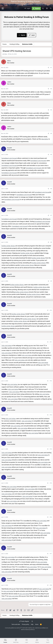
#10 (51, 310)
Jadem (9, 82)
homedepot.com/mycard (9, 158)
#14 (51, 449)
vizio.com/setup (7, 346)
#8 (51, 242)
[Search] (51, 9)
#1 (51, 68)
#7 (51, 215)
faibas (6, 54)
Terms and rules (16, 624)
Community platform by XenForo (20, 628)
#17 (51, 554)
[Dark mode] (43, 9)
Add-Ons (37, 628)
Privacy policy (25, 624)
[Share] (48, 68)
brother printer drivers (8, 246)
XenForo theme (25, 630)
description (45, 139)
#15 (51, 483)
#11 (51, 342)
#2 (51, 89)
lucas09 (9, 148)
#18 (51, 585)
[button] (3, 8)
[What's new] (47, 9)
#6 (51, 189)
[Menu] (50, 3)
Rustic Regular (24, 621)
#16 (51, 517)
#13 (51, 415)
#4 (51, 133)
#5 (51, 155)
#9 (51, 281)
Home (37, 624)
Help (32, 624)
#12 (51, 381)
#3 (51, 110)
